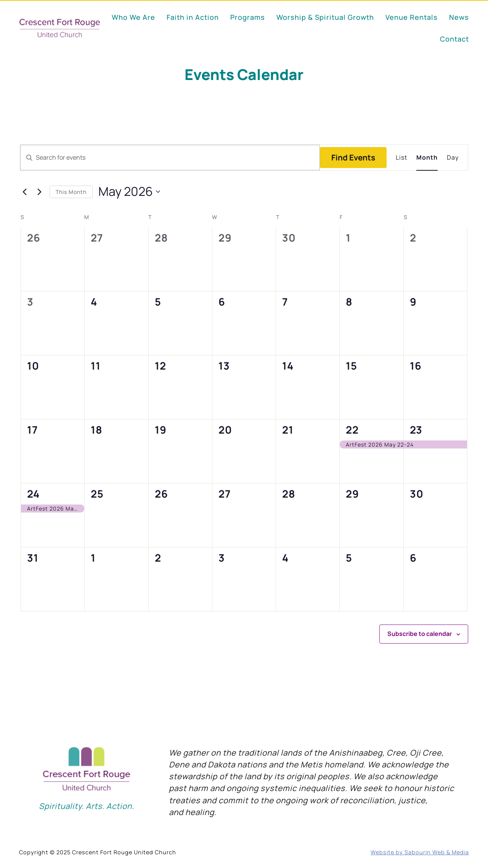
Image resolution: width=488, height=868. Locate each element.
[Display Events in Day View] (453, 158)
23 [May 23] (416, 430)
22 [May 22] (352, 430)
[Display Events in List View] (401, 158)
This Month (71, 192)
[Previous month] (24, 192)
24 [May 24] (33, 494)
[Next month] (39, 192)
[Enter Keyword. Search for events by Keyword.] (170, 158)
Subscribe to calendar (420, 634)
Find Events (353, 157)
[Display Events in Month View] (427, 158)
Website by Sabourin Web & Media (420, 852)
